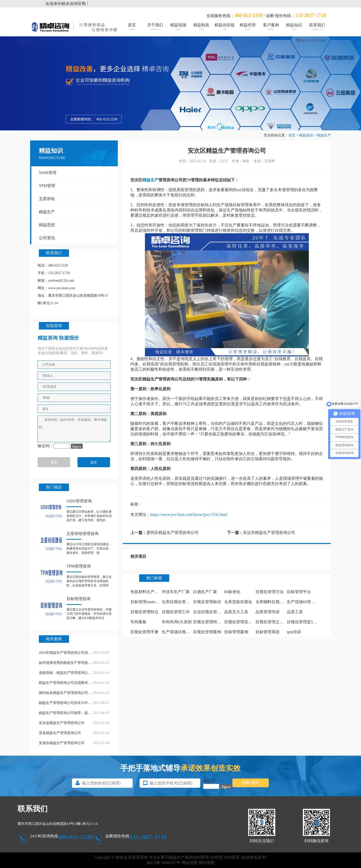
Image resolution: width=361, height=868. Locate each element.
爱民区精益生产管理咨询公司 (172, 533)
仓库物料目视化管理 (274, 602)
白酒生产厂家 (205, 592)
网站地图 (190, 863)
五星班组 (76, 199)
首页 (132, 27)
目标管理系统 (267, 632)
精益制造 (201, 27)
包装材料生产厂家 (146, 592)
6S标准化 (232, 592)
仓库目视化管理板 (178, 602)
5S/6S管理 (76, 173)
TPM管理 (76, 186)
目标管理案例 (236, 632)
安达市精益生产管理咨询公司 (269, 533)
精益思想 (76, 225)
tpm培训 (294, 632)
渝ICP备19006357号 (164, 863)
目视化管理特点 (144, 612)
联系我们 (317, 27)
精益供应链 (225, 27)
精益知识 (294, 27)
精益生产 (324, 135)
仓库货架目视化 (238, 602)
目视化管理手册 (144, 632)
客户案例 (271, 27)
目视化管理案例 (207, 632)
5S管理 (216, 857)
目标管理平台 (299, 592)
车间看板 (138, 622)
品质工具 (295, 612)
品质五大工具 (236, 612)
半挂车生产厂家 (176, 592)
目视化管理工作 (176, 612)
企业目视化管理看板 (211, 612)
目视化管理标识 (207, 602)
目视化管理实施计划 (242, 622)
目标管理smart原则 (147, 602)
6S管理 (203, 857)
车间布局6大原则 (177, 622)
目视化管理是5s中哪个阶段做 (313, 622)
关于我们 (155, 27)
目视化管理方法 (269, 592)
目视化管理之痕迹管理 (276, 622)
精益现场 (178, 27)
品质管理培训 (267, 612)
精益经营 (248, 27)
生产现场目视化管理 (180, 632)
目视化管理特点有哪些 (213, 622)
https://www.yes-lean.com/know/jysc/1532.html (189, 515)
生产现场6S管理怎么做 (307, 602)
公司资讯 (76, 238)
